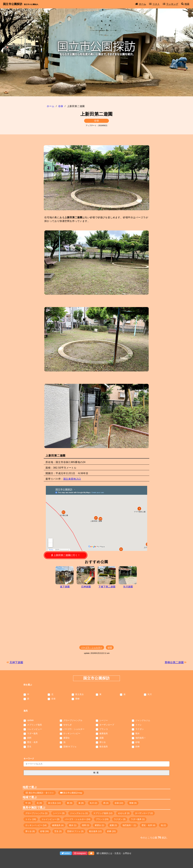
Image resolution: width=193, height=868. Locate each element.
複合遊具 (104, 747)
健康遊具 (104, 734)
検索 (185, 4)
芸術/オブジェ (70, 747)
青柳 (77, 699)
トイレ (139, 725)
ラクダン (140, 729)
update (30, 720)
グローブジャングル (73, 720)
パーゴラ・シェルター (92, 648)
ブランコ (104, 729)
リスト (154, 4)
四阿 (29, 738)
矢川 (150, 694)
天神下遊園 (16, 662)
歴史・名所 (32, 742)
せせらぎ (68, 725)
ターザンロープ (107, 725)
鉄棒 (138, 747)
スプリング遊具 (35, 725)
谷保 (96, 121)
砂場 (110, 648)
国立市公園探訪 (13, 4)
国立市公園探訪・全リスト (41, 793)
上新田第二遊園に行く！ (66, 555)
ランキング (171, 4)
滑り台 (103, 742)
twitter (66, 853)
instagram (80, 853)
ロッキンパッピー (72, 734)
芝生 (29, 747)
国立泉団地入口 (72, 479)
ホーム (141, 4)
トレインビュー (35, 729)
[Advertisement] (96, 617)
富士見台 (79, 694)
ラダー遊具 (32, 734)
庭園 (101, 738)
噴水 (138, 734)
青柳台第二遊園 (174, 662)
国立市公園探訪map (73, 793)
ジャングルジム (143, 720)
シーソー (104, 720)
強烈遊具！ (141, 738)
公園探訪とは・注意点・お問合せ (114, 853)
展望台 (66, 738)
